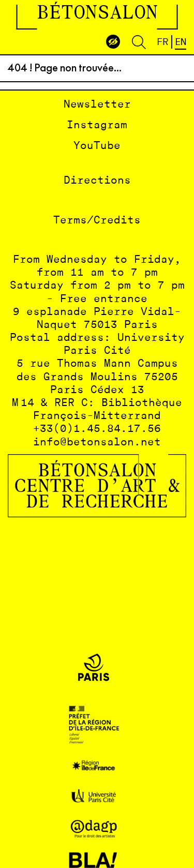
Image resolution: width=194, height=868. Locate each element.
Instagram (97, 125)
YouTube (97, 146)
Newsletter (97, 105)
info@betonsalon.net (97, 443)
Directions (97, 181)
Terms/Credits (97, 221)
